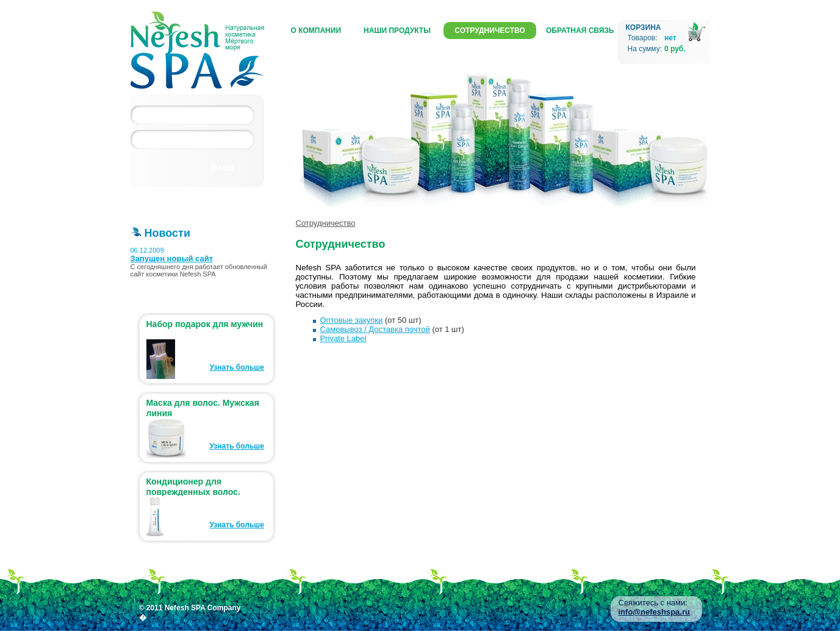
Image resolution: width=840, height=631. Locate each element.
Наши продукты (397, 31)
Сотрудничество (490, 31)
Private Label (343, 338)
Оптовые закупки (352, 320)
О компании (316, 31)
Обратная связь (580, 31)
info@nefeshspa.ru (654, 612)
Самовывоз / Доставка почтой (375, 329)
